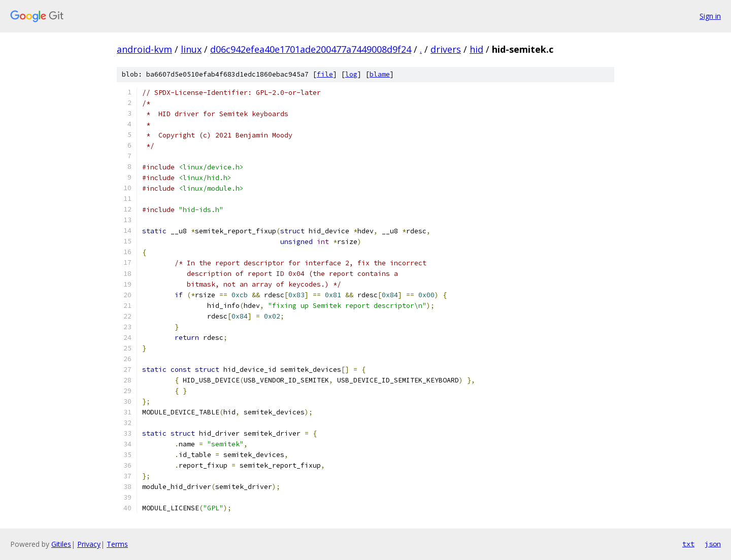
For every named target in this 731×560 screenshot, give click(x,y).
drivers (446, 49)
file (325, 74)
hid (476, 49)
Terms (117, 544)
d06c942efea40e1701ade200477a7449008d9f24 (311, 49)
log (351, 74)
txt (688, 544)
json (713, 544)
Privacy (89, 544)
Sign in (710, 16)
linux (191, 49)
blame (380, 74)
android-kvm (144, 49)
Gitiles (61, 544)
